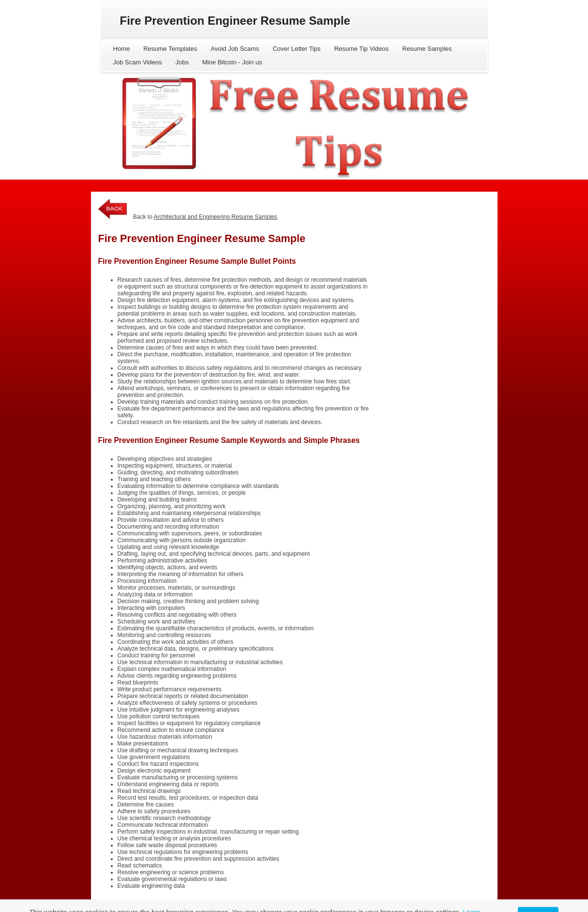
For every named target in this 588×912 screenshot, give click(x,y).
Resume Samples (427, 49)
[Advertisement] (432, 257)
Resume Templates (170, 49)
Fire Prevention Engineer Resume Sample (235, 21)
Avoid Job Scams (235, 49)
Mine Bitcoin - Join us (232, 62)
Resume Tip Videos (361, 49)
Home (122, 49)
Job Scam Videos (138, 62)
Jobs (182, 62)
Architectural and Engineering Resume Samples (216, 217)
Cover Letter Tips (296, 49)
